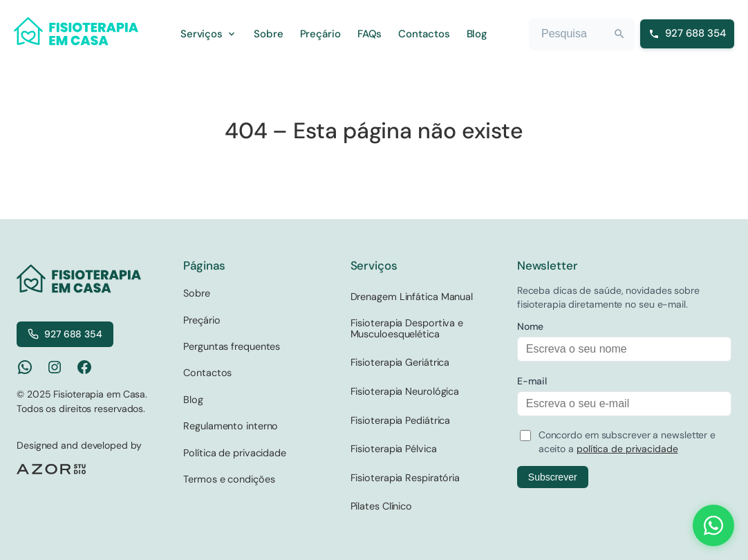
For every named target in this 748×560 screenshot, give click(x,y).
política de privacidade (627, 449)
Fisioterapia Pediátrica (401, 420)
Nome (531, 326)
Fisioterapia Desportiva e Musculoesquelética (407, 328)
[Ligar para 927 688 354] (687, 34)
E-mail (532, 381)
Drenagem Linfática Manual (412, 297)
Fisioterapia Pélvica (394, 449)
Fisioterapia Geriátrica (400, 362)
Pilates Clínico (382, 506)
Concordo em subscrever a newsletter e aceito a (627, 442)
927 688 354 (65, 334)
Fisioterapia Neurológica (405, 391)
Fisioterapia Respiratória (405, 478)
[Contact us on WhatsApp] (713, 525)
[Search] (619, 34)
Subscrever (553, 477)
